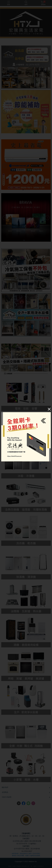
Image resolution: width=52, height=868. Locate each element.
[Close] (49, 409)
